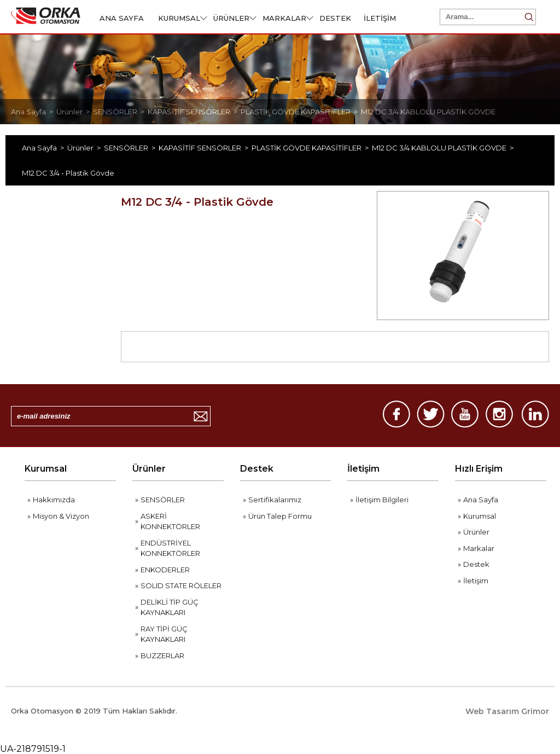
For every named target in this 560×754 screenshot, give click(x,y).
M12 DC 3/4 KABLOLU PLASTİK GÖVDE (428, 112)
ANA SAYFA (122, 18)
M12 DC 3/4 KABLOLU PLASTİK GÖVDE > (444, 148)
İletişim (363, 469)
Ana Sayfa (481, 500)
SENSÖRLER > (120, 112)
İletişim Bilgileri (382, 500)
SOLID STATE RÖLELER (181, 585)
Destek (257, 469)
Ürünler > (75, 112)
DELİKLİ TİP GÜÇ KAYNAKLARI (170, 607)
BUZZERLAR (162, 656)
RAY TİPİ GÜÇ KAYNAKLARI (164, 634)
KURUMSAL (183, 18)
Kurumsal (46, 469)
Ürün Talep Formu (280, 516)
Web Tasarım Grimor (507, 711)
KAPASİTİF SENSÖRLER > (194, 112)
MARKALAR (288, 18)
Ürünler (149, 469)
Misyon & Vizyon (61, 516)
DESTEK (335, 18)
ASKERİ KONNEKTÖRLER (170, 521)
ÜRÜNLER (235, 18)
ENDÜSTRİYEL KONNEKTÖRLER (170, 548)
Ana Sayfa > (34, 112)
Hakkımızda (54, 500)
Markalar (479, 548)
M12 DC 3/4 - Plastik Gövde (68, 173)
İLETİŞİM (380, 18)
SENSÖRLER (163, 500)
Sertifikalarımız (275, 500)
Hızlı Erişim (479, 469)
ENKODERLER (165, 570)
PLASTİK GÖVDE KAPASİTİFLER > (301, 112)
